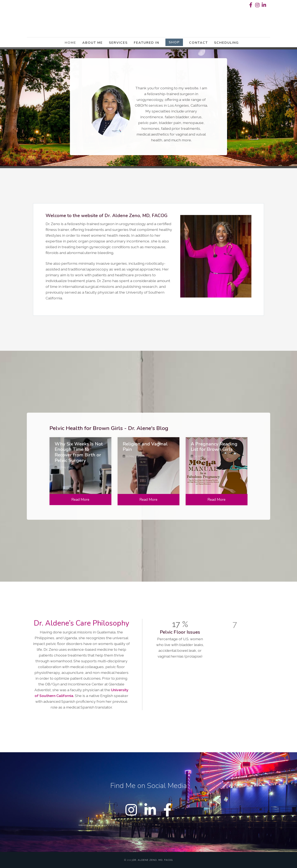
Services (118, 43)
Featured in (147, 43)
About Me (93, 43)
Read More (80, 500)
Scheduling (226, 43)
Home (70, 43)
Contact (199, 43)
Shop (174, 42)
